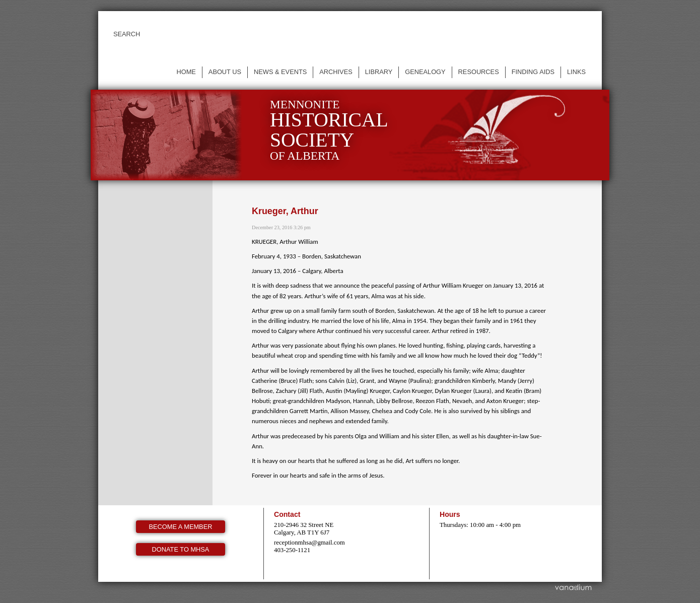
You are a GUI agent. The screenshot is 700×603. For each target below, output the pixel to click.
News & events (280, 72)
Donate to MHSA (181, 549)
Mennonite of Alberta (329, 130)
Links (576, 72)
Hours (450, 514)
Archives (336, 72)
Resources (479, 72)
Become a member (181, 527)
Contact (287, 514)
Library (379, 72)
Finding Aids (533, 72)
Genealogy (425, 72)
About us (225, 72)
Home (186, 72)
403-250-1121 (292, 550)
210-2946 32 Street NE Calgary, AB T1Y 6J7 (304, 529)
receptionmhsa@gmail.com (309, 543)
